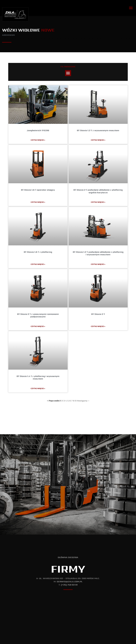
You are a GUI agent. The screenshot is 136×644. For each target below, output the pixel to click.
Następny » (83, 401)
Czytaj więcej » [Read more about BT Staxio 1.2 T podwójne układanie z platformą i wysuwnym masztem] (98, 264)
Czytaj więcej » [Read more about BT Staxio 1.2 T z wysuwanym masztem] (98, 140)
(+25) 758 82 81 (69, 585)
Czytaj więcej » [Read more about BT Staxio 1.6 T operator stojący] (38, 202)
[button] (131, 8)
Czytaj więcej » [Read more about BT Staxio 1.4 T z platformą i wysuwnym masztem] (38, 388)
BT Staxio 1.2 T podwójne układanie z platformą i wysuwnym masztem (98, 253)
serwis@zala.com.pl (70, 582)
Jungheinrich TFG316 (38, 130)
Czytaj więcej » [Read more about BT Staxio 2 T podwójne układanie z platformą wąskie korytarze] (98, 202)
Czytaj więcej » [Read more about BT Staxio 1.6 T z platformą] (38, 264)
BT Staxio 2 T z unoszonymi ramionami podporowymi (38, 315)
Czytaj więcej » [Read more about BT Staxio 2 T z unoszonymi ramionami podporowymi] (38, 326)
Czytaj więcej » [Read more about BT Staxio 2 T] (98, 326)
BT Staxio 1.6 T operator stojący (38, 190)
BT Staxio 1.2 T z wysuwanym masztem (98, 130)
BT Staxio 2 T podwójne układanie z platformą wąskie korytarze (98, 191)
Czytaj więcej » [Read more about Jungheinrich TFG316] (38, 140)
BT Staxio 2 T (98, 314)
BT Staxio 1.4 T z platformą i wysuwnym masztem (38, 377)
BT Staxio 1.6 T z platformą (38, 252)
